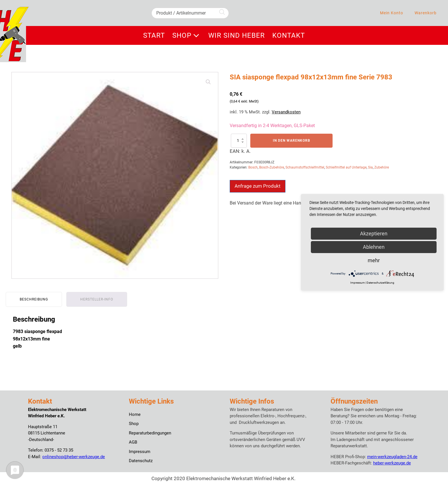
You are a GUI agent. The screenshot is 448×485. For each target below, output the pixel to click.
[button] (208, 82)
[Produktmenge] (239, 141)
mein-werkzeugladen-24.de (392, 457)
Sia (370, 167)
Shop (187, 35)
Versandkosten (286, 112)
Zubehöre (382, 167)
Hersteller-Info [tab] (97, 299)
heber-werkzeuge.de (392, 463)
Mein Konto (392, 13)
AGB (133, 442)
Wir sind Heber (237, 35)
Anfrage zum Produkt (258, 186)
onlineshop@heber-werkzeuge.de (74, 457)
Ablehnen (374, 247)
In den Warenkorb (292, 141)
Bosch (253, 167)
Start (154, 35)
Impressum (140, 452)
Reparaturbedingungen (150, 433)
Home (135, 414)
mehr (374, 260)
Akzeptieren (374, 234)
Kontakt (289, 35)
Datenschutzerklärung (380, 283)
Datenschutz (141, 461)
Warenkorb (426, 13)
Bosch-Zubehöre (272, 167)
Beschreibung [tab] (34, 299)
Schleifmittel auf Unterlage (346, 167)
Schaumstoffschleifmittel (305, 167)
